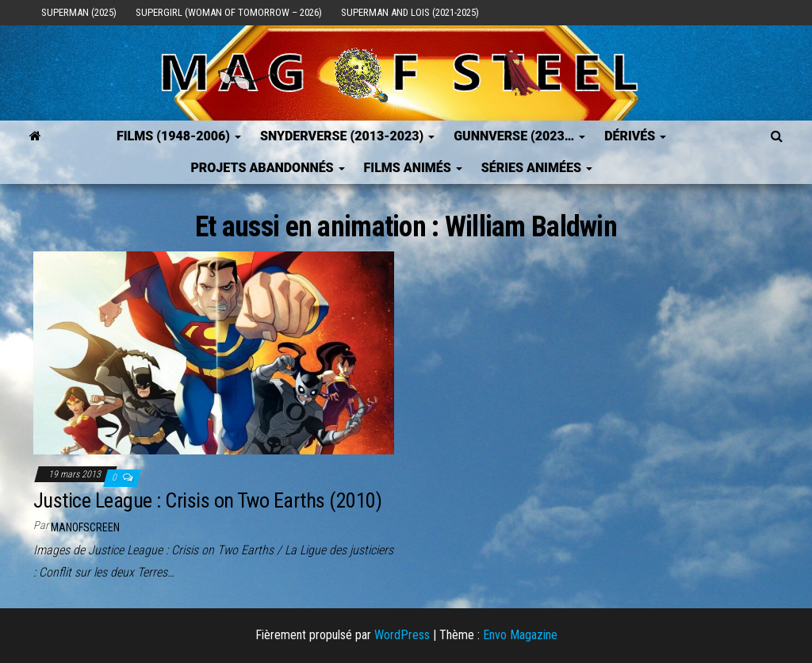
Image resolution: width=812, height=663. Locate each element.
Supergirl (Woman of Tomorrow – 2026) (229, 12)
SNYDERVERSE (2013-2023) (347, 136)
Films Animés (413, 168)
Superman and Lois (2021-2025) (410, 12)
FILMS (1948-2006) (179, 136)
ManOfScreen (85, 527)
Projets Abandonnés (267, 168)
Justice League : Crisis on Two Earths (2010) (207, 500)
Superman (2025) (79, 12)
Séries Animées (537, 168)
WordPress (402, 635)
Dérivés (635, 136)
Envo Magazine (520, 635)
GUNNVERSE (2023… (519, 136)
